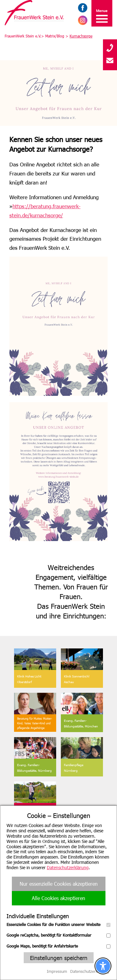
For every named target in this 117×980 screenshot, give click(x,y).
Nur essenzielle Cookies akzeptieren (59, 884)
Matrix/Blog (55, 36)
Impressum (57, 971)
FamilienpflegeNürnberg (74, 768)
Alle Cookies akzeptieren (58, 898)
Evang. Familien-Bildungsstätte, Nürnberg (34, 768)
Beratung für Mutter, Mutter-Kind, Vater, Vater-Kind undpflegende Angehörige (35, 723)
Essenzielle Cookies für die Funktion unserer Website (58, 924)
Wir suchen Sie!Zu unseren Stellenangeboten (35, 815)
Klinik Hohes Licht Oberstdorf (29, 679)
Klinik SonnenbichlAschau (77, 679)
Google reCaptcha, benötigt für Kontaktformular (58, 935)
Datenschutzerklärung (68, 867)
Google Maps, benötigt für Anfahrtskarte (58, 946)
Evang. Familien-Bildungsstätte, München (81, 723)
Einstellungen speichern (59, 958)
